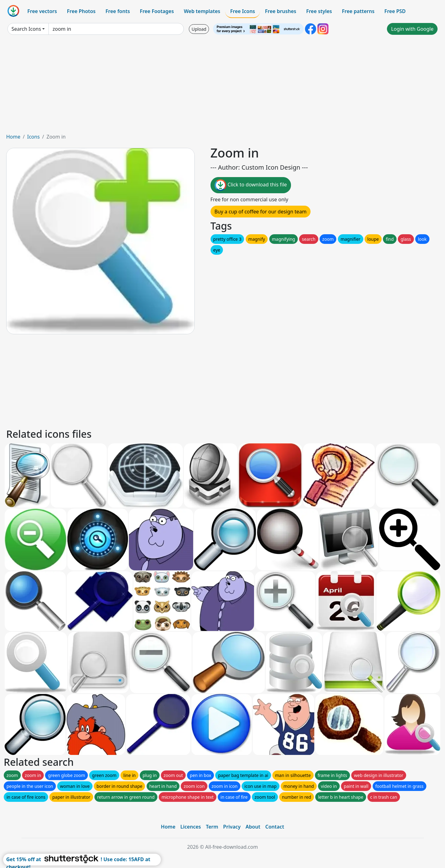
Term (212, 827)
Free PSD (395, 11)
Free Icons (243, 11)
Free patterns (358, 11)
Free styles (319, 11)
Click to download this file (251, 185)
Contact (275, 827)
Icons (33, 137)
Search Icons (26, 29)
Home (13, 137)
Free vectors (42, 11)
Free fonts (118, 11)
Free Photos (81, 11)
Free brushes (281, 11)
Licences (191, 827)
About (253, 827)
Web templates (202, 11)
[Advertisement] (223, 86)
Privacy (232, 827)
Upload (199, 29)
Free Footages (157, 11)
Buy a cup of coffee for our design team (261, 212)
